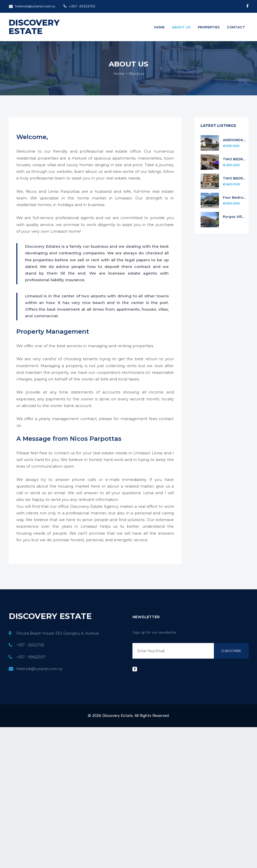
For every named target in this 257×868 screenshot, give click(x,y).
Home (159, 27)
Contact (236, 27)
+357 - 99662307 (31, 657)
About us (181, 27)
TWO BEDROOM (234, 159)
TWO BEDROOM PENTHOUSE (234, 178)
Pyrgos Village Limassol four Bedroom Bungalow (234, 217)
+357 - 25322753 (30, 645)
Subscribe (231, 651)
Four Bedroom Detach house (234, 198)
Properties (209, 27)
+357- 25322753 (82, 6)
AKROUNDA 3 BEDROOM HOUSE (234, 140)
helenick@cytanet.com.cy (32, 6)
